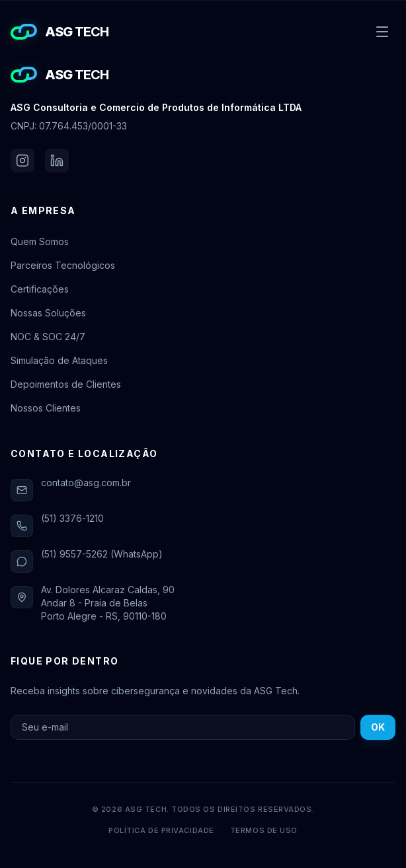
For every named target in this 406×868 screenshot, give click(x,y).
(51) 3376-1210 (72, 518)
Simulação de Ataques (59, 360)
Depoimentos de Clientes (66, 384)
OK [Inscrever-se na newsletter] (378, 727)
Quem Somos (40, 241)
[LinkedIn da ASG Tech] (57, 161)
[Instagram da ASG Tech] (22, 161)
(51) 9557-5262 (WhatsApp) (102, 554)
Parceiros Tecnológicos (63, 265)
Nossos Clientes (46, 408)
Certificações (40, 289)
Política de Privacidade (161, 830)
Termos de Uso (264, 830)
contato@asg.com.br (86, 483)
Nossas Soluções (48, 313)
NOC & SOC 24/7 (48, 337)
